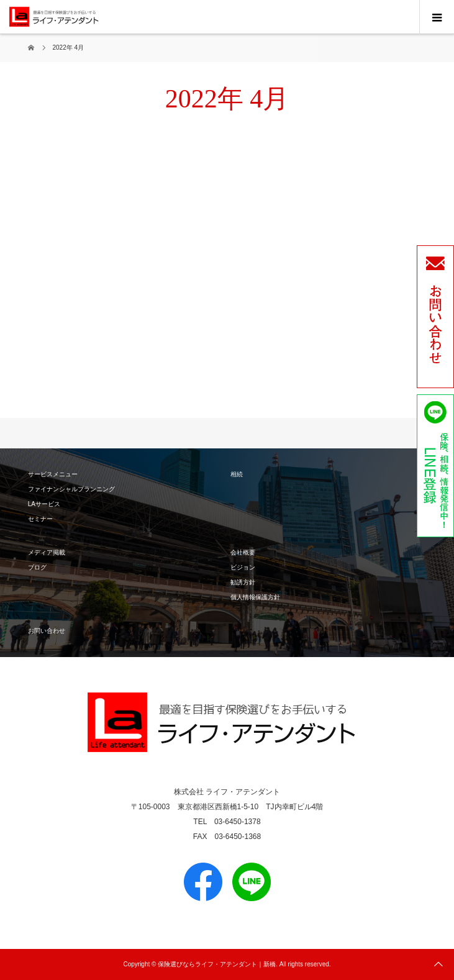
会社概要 (243, 552)
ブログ (37, 567)
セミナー (40, 519)
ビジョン (243, 567)
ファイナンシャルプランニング (71, 489)
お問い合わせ (47, 631)
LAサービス (44, 504)
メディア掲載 (47, 552)
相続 (237, 474)
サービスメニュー (53, 474)
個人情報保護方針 (255, 597)
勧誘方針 (243, 582)
